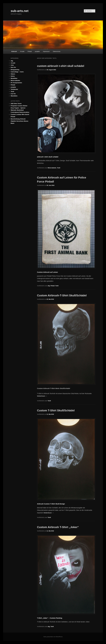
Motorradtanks (52, 168)
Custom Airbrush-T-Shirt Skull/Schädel (62, 295)
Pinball (30, 51)
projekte (37, 51)
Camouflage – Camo (17, 72)
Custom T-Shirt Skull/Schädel (56, 410)
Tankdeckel (14, 89)
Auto (12, 65)
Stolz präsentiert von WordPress (53, 637)
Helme (13, 76)
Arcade (22, 51)
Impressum (46, 51)
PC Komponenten (16, 83)
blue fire (13, 67)
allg (49, 286)
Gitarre (13, 74)
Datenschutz (57, 51)
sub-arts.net (20, 11)
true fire (13, 94)
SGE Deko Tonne (16, 104)
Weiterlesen (42, 396)
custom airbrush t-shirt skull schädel (61, 66)
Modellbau (14, 78)
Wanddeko (14, 96)
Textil (59, 168)
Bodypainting (15, 70)
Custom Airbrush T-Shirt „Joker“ (58, 527)
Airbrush (14, 51)
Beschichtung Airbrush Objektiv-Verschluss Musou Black (19, 121)
